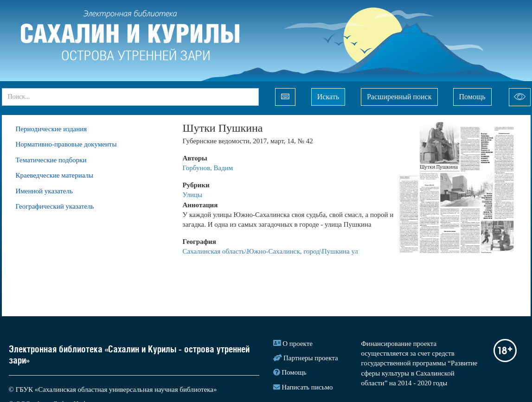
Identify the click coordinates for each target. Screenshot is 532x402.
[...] (130, 97)
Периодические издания (51, 129)
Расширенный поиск (399, 97)
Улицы (193, 195)
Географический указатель (55, 206)
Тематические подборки (51, 160)
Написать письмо (307, 387)
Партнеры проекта (311, 358)
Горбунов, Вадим (208, 168)
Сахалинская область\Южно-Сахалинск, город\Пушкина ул (270, 251)
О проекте (298, 344)
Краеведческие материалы (55, 175)
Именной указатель (44, 191)
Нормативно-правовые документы (66, 144)
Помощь (472, 97)
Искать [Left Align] (328, 97)
